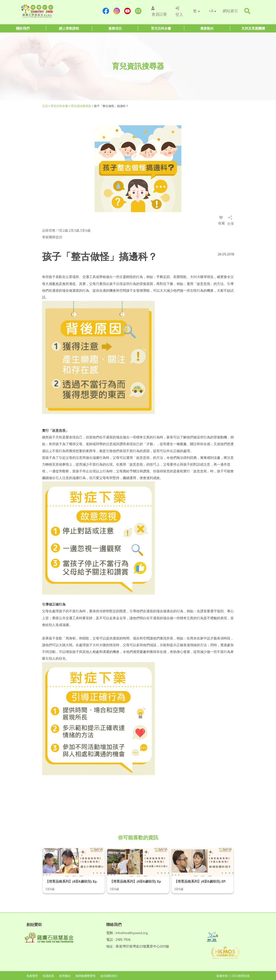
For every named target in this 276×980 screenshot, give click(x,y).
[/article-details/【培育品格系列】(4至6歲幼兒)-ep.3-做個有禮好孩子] (202, 871)
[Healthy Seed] (50, 11)
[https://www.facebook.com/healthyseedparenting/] (106, 11)
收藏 (222, 221)
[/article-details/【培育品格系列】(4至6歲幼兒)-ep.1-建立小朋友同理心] (74, 871)
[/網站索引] (230, 11)
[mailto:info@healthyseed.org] (138, 11)
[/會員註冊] (159, 11)
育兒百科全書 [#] (60, 106)
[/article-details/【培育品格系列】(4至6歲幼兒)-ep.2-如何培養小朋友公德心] (138, 871)
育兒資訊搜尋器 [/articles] (81, 106)
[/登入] (179, 11)
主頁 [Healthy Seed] (45, 106)
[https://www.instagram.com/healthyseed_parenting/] (116, 11)
